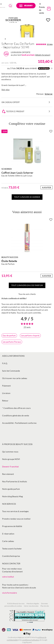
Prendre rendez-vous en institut (16, 519)
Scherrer (49, 94)
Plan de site (45, 606)
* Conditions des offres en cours (16, 408)
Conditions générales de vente (16, 415)
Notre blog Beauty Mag (12, 496)
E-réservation (8, 534)
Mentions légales (33, 603)
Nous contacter (11, 563)
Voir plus (5, 90)
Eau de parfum (9, 335)
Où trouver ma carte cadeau (15, 378)
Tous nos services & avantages (15, 511)
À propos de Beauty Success (17, 444)
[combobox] (11, 6)
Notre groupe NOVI (11, 459)
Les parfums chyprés (30, 335)
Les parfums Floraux (12, 342)
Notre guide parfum (11, 489)
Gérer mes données (31, 606)
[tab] (27, 311)
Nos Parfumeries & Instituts (15, 481)
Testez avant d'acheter (12, 549)
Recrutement (8, 474)
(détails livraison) (43, 55)
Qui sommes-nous (10, 452)
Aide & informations (13, 356)
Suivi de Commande (11, 371)
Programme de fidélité (12, 526)
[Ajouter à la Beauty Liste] (51, 131)
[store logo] (3, 7)
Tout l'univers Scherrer (27, 197)
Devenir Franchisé (10, 467)
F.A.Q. (5, 363)
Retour (5, 401)
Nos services (9, 504)
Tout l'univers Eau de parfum (27, 285)
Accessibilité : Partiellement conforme (19, 423)
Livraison (6, 393)
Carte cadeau (8, 541)
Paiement (6, 386)
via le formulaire (10, 593)
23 (50, 44)
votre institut (8, 577)
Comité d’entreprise (11, 556)
